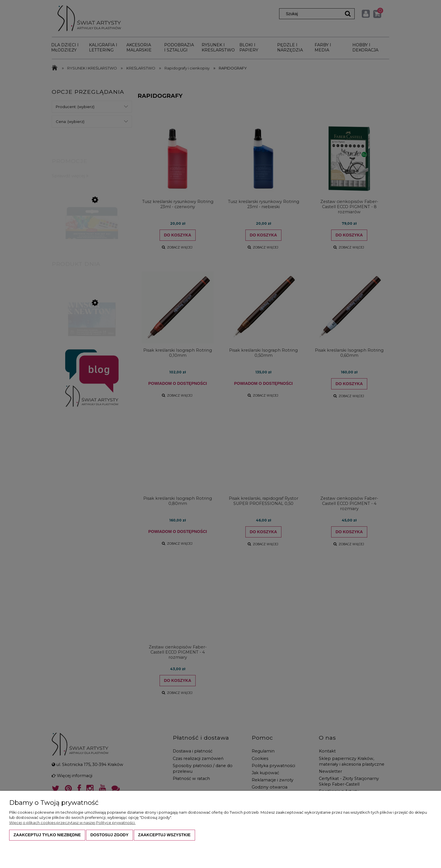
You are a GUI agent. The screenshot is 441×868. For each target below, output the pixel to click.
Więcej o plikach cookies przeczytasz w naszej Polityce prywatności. (72, 823)
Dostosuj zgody (109, 835)
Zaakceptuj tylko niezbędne (47, 835)
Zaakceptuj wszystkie (164, 835)
